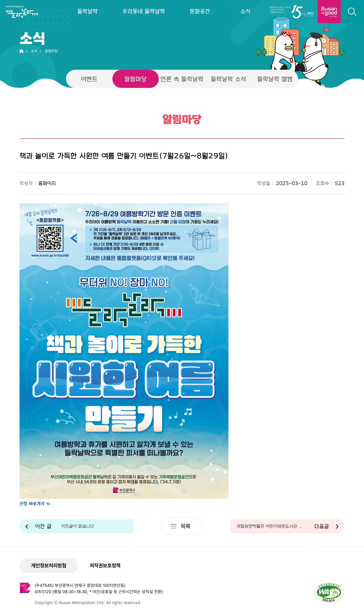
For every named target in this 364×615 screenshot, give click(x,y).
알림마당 (136, 79)
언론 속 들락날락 (182, 79)
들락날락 (88, 11)
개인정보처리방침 (49, 565)
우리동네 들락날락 (144, 11)
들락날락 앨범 (275, 79)
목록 (185, 526)
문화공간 (200, 11)
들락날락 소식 (229, 79)
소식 (246, 11)
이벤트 (89, 79)
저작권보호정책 (105, 565)
